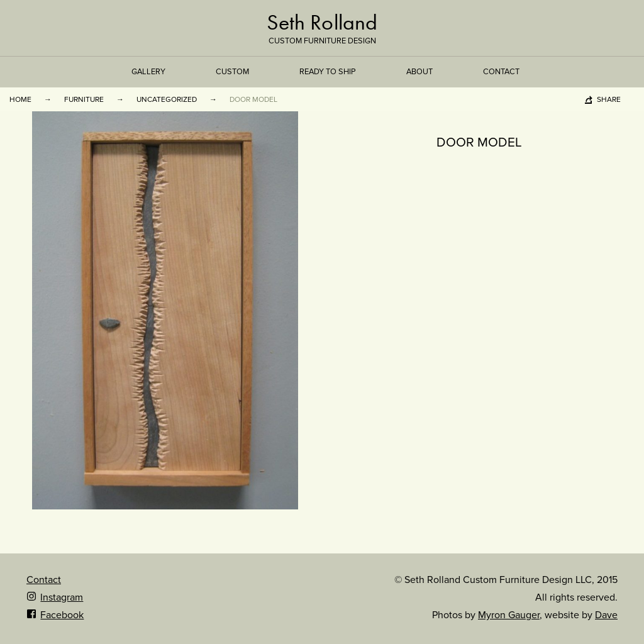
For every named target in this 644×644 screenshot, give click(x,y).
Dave (606, 615)
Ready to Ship (328, 72)
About (419, 72)
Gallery (148, 72)
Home (20, 99)
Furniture (84, 99)
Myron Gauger (509, 615)
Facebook (55, 615)
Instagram (55, 597)
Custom (232, 72)
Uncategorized (167, 99)
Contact (501, 72)
